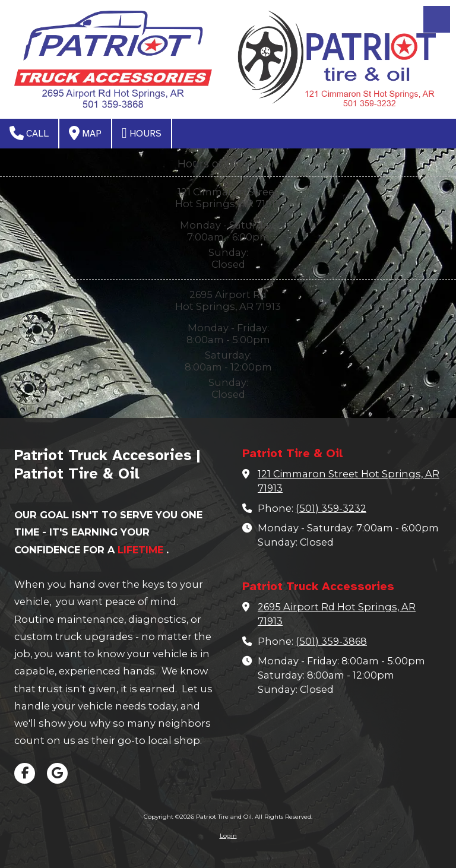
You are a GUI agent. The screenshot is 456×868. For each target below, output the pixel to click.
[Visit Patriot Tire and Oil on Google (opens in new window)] (57, 773)
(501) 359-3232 (331, 508)
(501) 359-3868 (331, 641)
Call (29, 133)
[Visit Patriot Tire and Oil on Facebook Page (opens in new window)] (25, 773)
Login (228, 836)
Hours (142, 133)
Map (85, 133)
